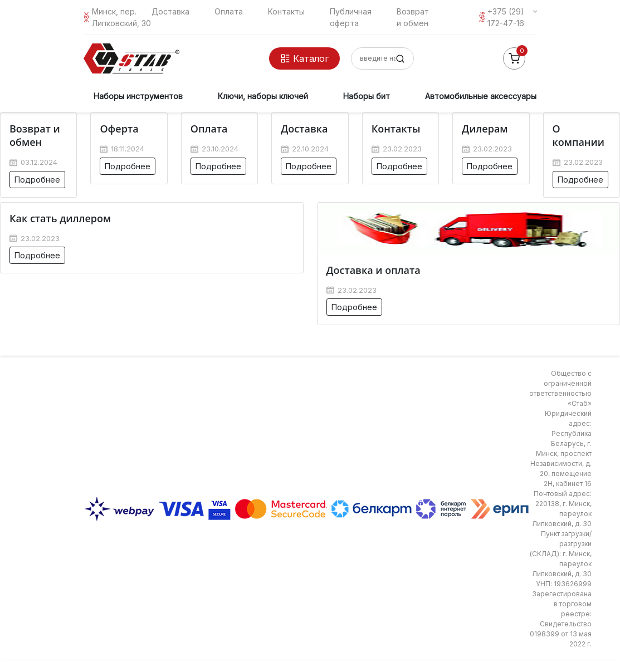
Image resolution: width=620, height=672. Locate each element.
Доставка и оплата (374, 270)
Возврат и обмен (35, 135)
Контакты (286, 11)
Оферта (119, 129)
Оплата (229, 11)
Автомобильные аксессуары (481, 96)
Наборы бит (367, 96)
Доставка (170, 11)
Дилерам (485, 129)
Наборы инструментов (138, 96)
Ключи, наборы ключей (263, 96)
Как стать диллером (60, 218)
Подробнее (37, 180)
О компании (578, 135)
